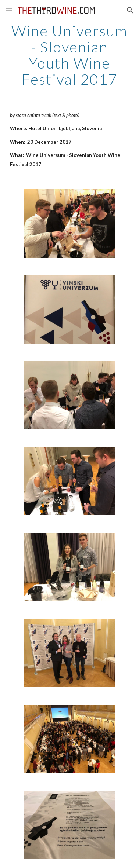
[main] (69, 55)
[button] (9, 10)
